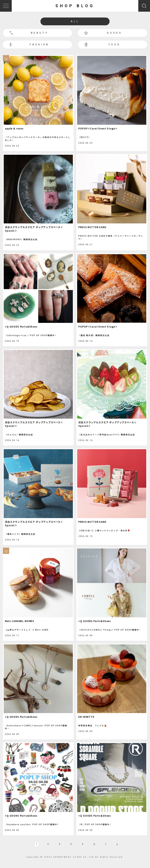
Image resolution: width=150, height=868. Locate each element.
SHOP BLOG (75, 6)
